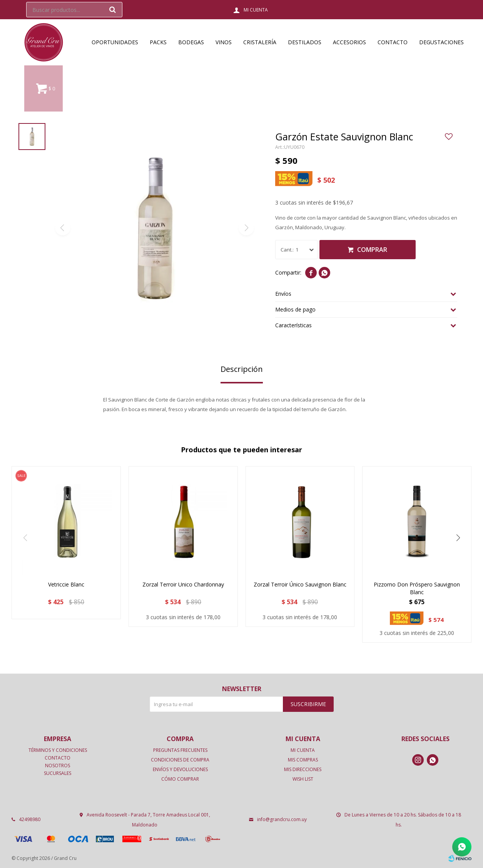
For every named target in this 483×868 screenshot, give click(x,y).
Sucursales (58, 773)
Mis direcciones (303, 769)
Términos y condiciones (58, 750)
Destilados (305, 42)
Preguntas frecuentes (180, 750)
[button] (458, 538)
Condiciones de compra (180, 760)
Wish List (303, 779)
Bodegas (191, 42)
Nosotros (58, 766)
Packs (158, 42)
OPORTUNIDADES (115, 42)
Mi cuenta (303, 750)
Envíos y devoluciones (180, 769)
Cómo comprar (180, 779)
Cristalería (260, 42)
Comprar (372, 250)
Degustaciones (441, 42)
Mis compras (303, 760)
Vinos (224, 42)
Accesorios (349, 42)
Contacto (393, 42)
